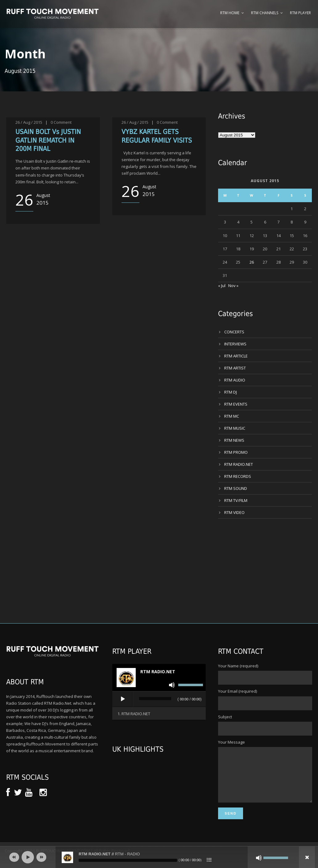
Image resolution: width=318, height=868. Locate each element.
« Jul (222, 286)
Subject (265, 725)
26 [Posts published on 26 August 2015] (252, 262)
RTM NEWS (234, 440)
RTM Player (300, 13)
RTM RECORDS (238, 476)
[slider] (155, 699)
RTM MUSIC (235, 428)
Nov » (233, 286)
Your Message (265, 776)
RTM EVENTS (236, 404)
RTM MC (232, 416)
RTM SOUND (236, 488)
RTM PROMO (236, 452)
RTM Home (230, 13)
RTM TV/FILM (236, 500)
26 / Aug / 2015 (29, 122)
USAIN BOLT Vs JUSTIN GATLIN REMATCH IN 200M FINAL (48, 140)
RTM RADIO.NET (239, 464)
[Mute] (172, 685)
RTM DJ (231, 392)
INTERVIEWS (235, 344)
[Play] (123, 699)
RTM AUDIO (235, 380)
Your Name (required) (265, 674)
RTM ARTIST (235, 368)
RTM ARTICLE (236, 356)
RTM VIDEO (234, 512)
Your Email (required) (265, 699)
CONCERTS (234, 332)
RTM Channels (265, 13)
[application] (159, 699)
